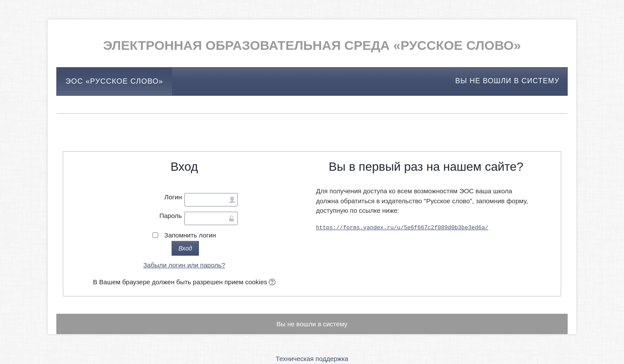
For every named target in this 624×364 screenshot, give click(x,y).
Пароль (171, 216)
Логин (173, 197)
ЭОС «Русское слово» (114, 81)
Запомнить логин (190, 235)
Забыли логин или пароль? (184, 265)
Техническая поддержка (312, 359)
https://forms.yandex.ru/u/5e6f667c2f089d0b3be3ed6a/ (402, 227)
